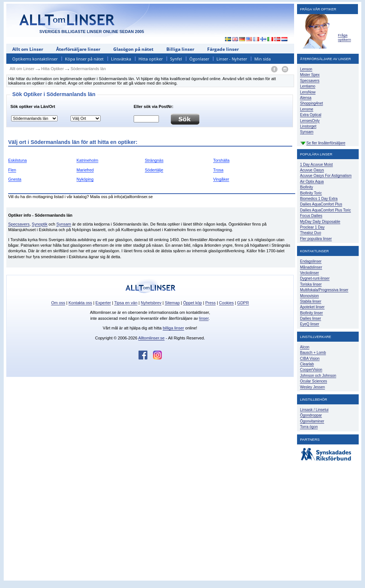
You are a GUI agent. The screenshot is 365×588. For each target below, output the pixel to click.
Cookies (227, 303)
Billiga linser (180, 49)
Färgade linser (223, 49)
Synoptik (40, 224)
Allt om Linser (28, 49)
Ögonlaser (199, 59)
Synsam (64, 224)
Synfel (176, 59)
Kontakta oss (81, 303)
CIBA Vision (310, 359)
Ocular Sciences (314, 381)
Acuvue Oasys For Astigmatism (326, 176)
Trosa (218, 170)
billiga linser (173, 328)
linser (204, 318)
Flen (12, 170)
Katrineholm (87, 160)
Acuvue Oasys (312, 170)
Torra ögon (309, 427)
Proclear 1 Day (312, 227)
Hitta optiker (151, 59)
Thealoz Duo (311, 233)
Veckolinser (309, 273)
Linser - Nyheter (232, 59)
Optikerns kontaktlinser (35, 59)
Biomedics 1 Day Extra (319, 199)
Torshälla (221, 160)
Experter (103, 303)
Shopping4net (312, 103)
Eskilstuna (17, 160)
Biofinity (307, 187)
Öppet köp (193, 303)
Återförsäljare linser (78, 49)
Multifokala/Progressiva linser (324, 290)
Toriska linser (311, 284)
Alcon (305, 347)
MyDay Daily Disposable (320, 222)
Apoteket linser (312, 307)
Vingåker (221, 179)
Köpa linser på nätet (84, 59)
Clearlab (307, 364)
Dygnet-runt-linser (315, 278)
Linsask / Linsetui (314, 410)
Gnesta (15, 179)
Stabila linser (311, 301)
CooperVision (311, 370)
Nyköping (85, 179)
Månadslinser (311, 267)
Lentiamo (308, 86)
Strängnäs (154, 160)
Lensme (307, 109)
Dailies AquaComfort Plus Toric (325, 210)
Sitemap (172, 303)
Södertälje (154, 170)
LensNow (308, 92)
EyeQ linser (310, 324)
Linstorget (308, 126)
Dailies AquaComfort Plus (321, 204)
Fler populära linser (316, 239)
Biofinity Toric (311, 193)
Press (211, 303)
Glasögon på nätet (133, 49)
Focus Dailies (311, 216)
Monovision (309, 296)
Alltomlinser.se (151, 338)
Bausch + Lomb (313, 353)
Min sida (263, 59)
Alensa (306, 98)
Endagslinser (311, 261)
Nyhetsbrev (151, 303)
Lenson (306, 69)
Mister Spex (310, 75)
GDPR (243, 303)
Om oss (58, 303)
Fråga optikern (344, 37)
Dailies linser (311, 318)
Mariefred (85, 170)
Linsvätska (121, 59)
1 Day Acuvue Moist (316, 165)
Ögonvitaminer (312, 421)
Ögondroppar (311, 415)
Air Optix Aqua (312, 182)
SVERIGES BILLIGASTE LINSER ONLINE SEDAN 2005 (92, 32)
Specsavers (19, 224)
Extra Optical (311, 115)
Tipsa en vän (126, 303)
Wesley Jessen (312, 387)
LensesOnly (310, 121)
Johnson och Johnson (318, 376)
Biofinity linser (312, 313)
